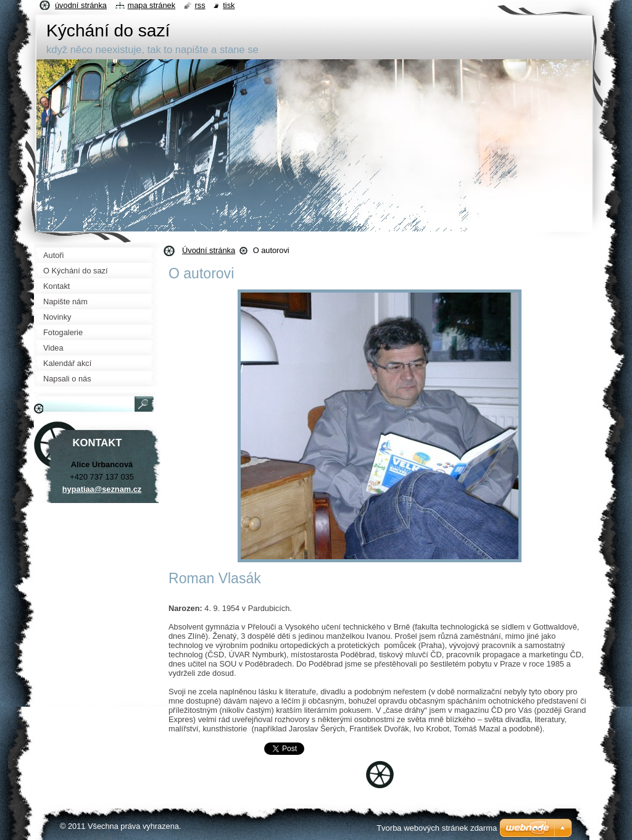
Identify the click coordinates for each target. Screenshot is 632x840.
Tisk (229, 5)
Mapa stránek (152, 5)
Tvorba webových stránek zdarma (437, 828)
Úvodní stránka (209, 250)
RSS (200, 5)
